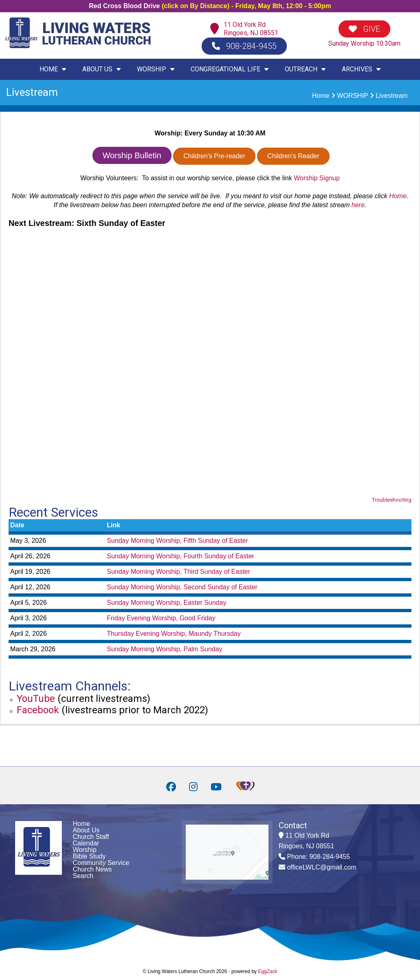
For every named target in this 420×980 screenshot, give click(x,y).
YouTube (36, 699)
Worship (85, 850)
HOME (53, 69)
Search (83, 876)
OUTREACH (305, 69)
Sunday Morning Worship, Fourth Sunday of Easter (180, 556)
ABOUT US (101, 69)
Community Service (101, 863)
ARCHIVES (361, 69)
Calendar (86, 843)
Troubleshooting (391, 500)
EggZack (267, 971)
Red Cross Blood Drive (124, 6)
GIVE (364, 29)
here (358, 205)
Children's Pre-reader (214, 156)
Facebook (38, 710)
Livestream (391, 96)
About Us (86, 830)
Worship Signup (317, 178)
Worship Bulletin (132, 155)
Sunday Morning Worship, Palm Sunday (164, 649)
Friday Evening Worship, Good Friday (161, 618)
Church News (92, 869)
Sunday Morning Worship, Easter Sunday (166, 603)
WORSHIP (156, 69)
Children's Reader (293, 156)
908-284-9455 (244, 46)
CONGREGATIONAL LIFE (230, 69)
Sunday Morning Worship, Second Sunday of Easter (182, 587)
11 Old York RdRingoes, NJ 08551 (251, 29)
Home (321, 96)
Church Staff (91, 837)
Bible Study (89, 856)
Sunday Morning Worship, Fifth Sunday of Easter (177, 541)
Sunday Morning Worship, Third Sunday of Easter (178, 572)
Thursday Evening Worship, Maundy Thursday (174, 634)
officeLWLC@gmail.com (321, 867)
